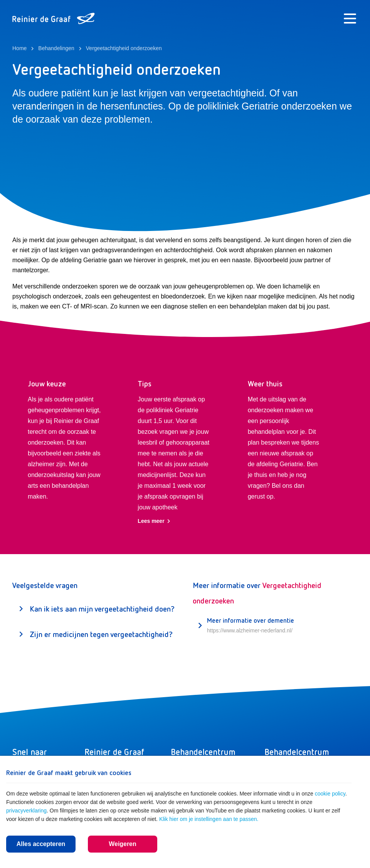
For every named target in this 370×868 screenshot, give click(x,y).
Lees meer (154, 521)
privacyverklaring (26, 811)
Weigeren (123, 844)
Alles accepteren (41, 844)
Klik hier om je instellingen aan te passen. (209, 819)
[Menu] (350, 19)
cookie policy (330, 794)
